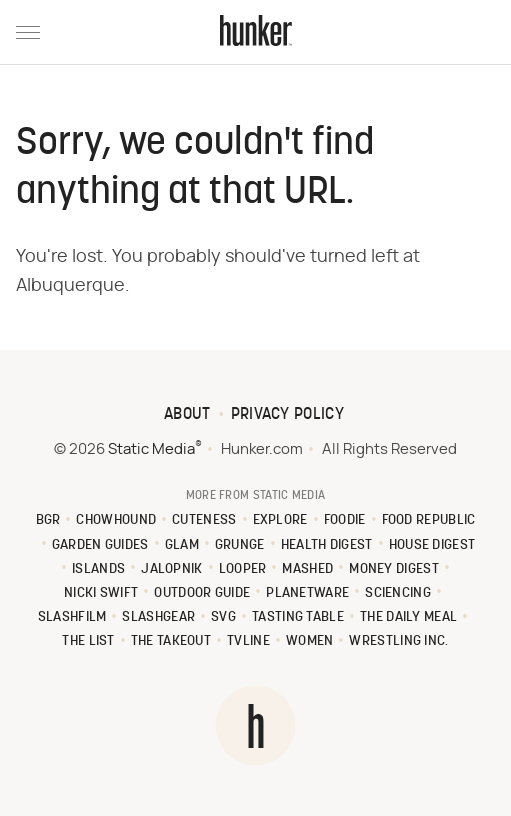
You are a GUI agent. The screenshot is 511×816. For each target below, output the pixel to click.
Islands (98, 569)
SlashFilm (72, 617)
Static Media (151, 449)
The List (88, 641)
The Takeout (171, 641)
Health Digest (327, 545)
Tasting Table (298, 617)
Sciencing (398, 593)
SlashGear (158, 617)
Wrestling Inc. (398, 641)
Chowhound (116, 520)
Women (310, 641)
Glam (182, 545)
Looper (243, 569)
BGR (48, 520)
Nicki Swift (101, 593)
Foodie (345, 520)
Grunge (240, 545)
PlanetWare (307, 593)
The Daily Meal (408, 617)
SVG (223, 617)
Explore (280, 520)
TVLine (248, 641)
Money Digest (394, 569)
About (187, 415)
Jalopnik (171, 569)
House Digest (432, 545)
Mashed (307, 569)
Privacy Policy (287, 415)
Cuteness (204, 520)
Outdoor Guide (202, 593)
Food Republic (429, 520)
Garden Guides (100, 545)
